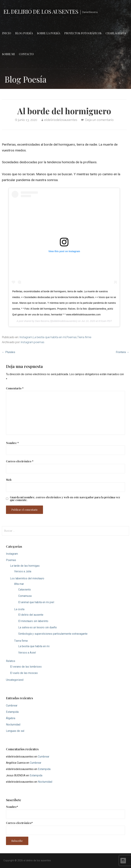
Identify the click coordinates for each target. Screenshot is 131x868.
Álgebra (11, 718)
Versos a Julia (23, 571)
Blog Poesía (24, 33)
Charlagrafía (116, 33)
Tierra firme (84, 337)
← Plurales (9, 352)
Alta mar (19, 584)
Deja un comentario (99, 120)
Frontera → (122, 352)
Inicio (7, 33)
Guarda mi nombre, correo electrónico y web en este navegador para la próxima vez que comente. (65, 499)
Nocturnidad (13, 725)
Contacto (26, 54)
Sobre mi (8, 54)
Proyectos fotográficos (83, 33)
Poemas (72, 337)
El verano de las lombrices (26, 667)
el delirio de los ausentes (41, 11)
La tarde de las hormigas (25, 566)
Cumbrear (12, 706)
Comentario (15, 388)
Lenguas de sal (15, 731)
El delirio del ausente (31, 615)
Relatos (11, 661)
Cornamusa (25, 596)
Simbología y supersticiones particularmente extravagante (53, 634)
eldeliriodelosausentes (61, 120)
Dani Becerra (42, 321)
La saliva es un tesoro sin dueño (38, 627)
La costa (19, 609)
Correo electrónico (20, 461)
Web (9, 480)
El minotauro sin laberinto (33, 621)
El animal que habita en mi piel (36, 602)
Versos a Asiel (27, 653)
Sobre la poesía (49, 33)
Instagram (26, 337)
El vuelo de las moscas (24, 673)
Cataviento (25, 590)
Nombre (12, 443)
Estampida (12, 712)
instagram (27, 342)
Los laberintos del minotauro (27, 578)
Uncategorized (15, 680)
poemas (39, 342)
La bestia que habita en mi (49, 337)
